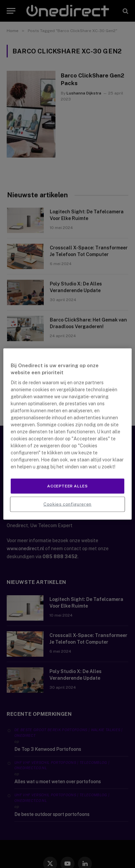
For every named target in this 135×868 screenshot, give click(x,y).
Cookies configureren (67, 504)
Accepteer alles (67, 486)
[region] (67, 434)
